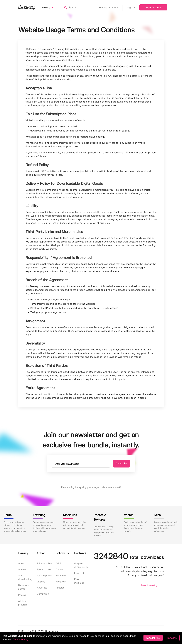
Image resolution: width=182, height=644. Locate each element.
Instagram (61, 576)
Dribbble (60, 564)
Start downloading (25, 578)
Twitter (59, 570)
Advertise (42, 588)
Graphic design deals (81, 565)
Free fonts (80, 573)
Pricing (22, 595)
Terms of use (44, 570)
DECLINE (172, 638)
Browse (50, 8)
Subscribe (122, 463)
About (21, 564)
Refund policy (44, 576)
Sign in (131, 8)
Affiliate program (23, 603)
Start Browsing (149, 586)
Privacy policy (44, 564)
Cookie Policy (20, 640)
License (41, 582)
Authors (22, 570)
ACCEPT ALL (153, 638)
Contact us (43, 594)
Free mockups (79, 581)
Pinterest (60, 588)
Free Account (153, 8)
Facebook (61, 582)
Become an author (24, 587)
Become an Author (111, 8)
